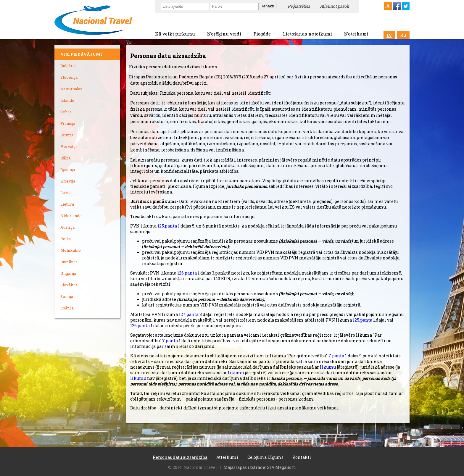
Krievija (68, 181)
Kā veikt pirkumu (175, 34)
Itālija (65, 158)
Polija (66, 239)
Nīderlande (71, 216)
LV (389, 35)
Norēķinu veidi (224, 34)
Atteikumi (227, 457)
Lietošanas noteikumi (307, 34)
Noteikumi (356, 34)
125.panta (167, 226)
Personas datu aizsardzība (180, 457)
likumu (328, 367)
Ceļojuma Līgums (265, 457)
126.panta (187, 273)
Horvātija (69, 146)
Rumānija (69, 262)
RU (403, 35)
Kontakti (302, 457)
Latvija (66, 193)
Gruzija (67, 135)
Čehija (66, 112)
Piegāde (262, 34)
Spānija (67, 308)
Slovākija (69, 285)
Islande (67, 100)
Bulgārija (69, 66)
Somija (67, 296)
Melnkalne (71, 250)
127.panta (189, 314)
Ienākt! (268, 6)
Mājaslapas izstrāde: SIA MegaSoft (259, 467)
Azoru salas (71, 89)
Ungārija (68, 273)
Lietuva (67, 204)
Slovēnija (69, 77)
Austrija (67, 227)
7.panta (170, 341)
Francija (68, 123)
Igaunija (68, 170)
